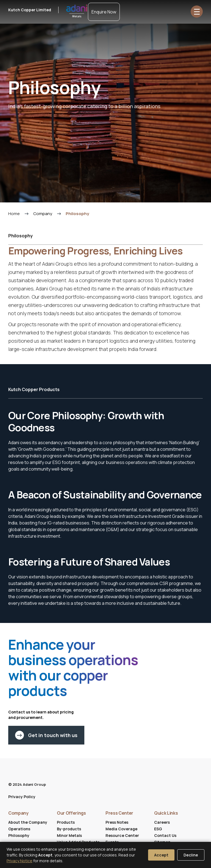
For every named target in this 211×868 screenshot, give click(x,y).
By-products (69, 829)
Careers (162, 822)
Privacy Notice (20, 861)
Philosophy (19, 835)
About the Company (28, 822)
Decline (191, 855)
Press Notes (117, 822)
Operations (19, 829)
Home (14, 214)
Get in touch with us (46, 735)
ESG (158, 829)
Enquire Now (104, 12)
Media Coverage (121, 829)
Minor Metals (69, 835)
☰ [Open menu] (197, 12)
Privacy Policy (22, 797)
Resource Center (122, 835)
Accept (161, 855)
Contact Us (165, 835)
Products (66, 822)
